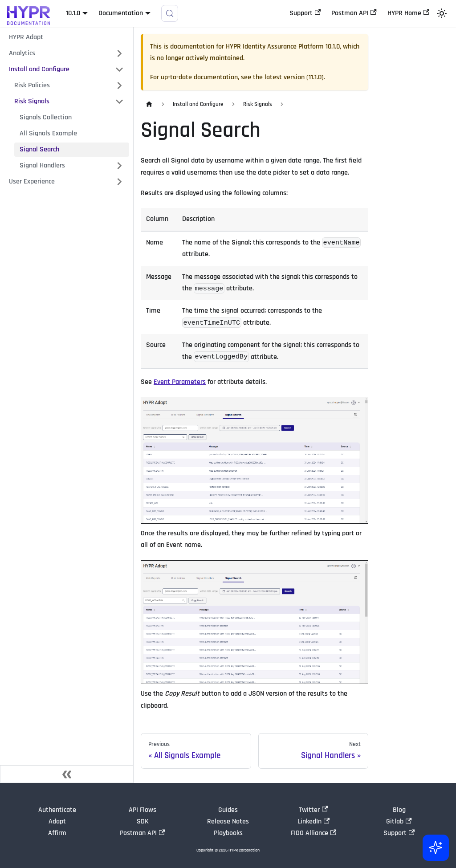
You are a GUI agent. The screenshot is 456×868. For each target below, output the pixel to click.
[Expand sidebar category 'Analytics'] (119, 53)
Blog (399, 810)
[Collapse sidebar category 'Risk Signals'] (119, 102)
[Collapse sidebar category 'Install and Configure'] (119, 69)
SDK (143, 821)
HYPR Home (408, 13)
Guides (228, 810)
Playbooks (228, 833)
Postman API (354, 13)
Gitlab (399, 821)
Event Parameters (180, 382)
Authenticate (57, 810)
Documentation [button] (121, 13)
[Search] (170, 13)
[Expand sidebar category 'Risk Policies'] (119, 86)
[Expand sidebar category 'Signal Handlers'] (119, 166)
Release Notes (228, 821)
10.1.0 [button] (73, 13)
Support (305, 13)
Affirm (57, 833)
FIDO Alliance (313, 833)
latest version (285, 77)
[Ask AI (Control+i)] (435, 847)
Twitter (313, 810)
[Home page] (149, 104)
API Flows (142, 810)
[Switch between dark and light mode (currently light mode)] (442, 13)
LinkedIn (313, 821)
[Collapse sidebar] (67, 774)
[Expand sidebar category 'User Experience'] (119, 182)
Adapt (57, 821)
